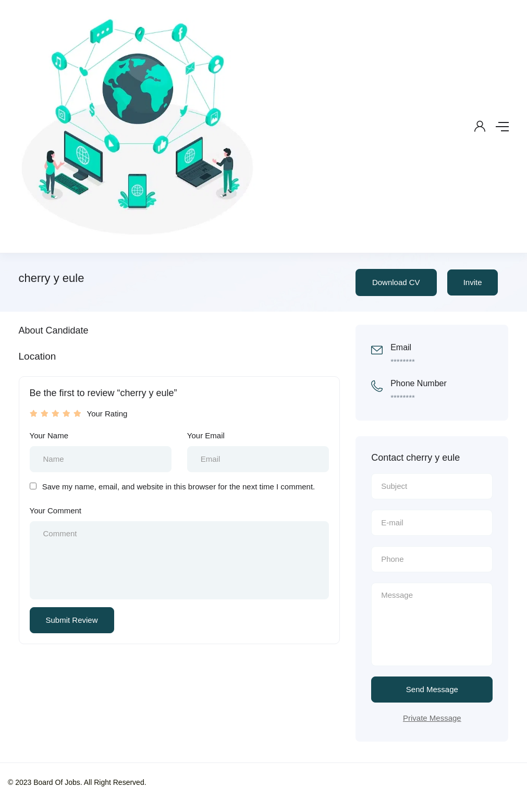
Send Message (432, 689)
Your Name (49, 435)
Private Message (432, 718)
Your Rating (107, 414)
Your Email (206, 435)
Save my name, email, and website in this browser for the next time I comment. (179, 487)
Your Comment (56, 510)
